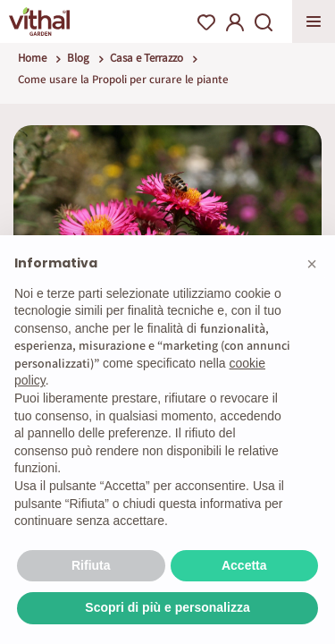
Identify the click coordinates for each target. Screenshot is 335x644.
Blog (78, 58)
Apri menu (314, 21)
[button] (312, 264)
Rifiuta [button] (91, 565)
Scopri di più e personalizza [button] (167, 607)
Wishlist (206, 22)
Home (32, 58)
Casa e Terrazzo (147, 58)
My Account (235, 22)
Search (264, 22)
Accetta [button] (244, 565)
